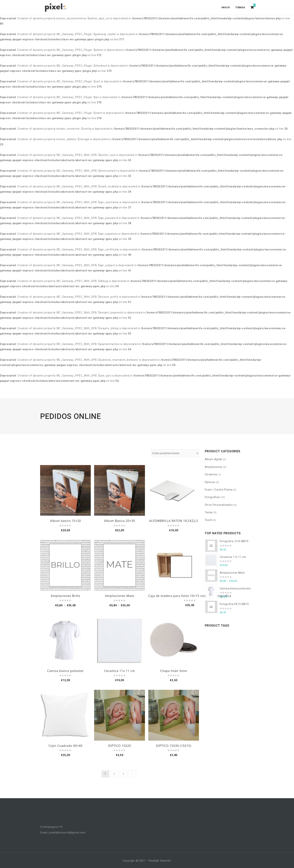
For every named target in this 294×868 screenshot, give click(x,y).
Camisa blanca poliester (66, 671)
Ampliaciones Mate (120, 596)
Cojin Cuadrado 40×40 (66, 746)
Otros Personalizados (219, 505)
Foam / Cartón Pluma (219, 490)
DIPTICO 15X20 (120, 746)
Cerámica (211, 474)
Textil (208, 520)
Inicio (226, 7)
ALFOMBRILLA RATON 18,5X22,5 (174, 521)
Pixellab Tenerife (160, 861)
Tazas (209, 512)
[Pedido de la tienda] (175, 453)
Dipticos (210, 482)
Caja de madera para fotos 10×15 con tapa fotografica (190, 596)
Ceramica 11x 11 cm (120, 671)
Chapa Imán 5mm (174, 671)
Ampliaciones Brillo (66, 596)
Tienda (240, 7)
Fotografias (212, 497)
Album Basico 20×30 (120, 521)
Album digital (213, 459)
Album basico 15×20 (66, 521)
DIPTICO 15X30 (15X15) (174, 746)
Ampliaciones (214, 467)
